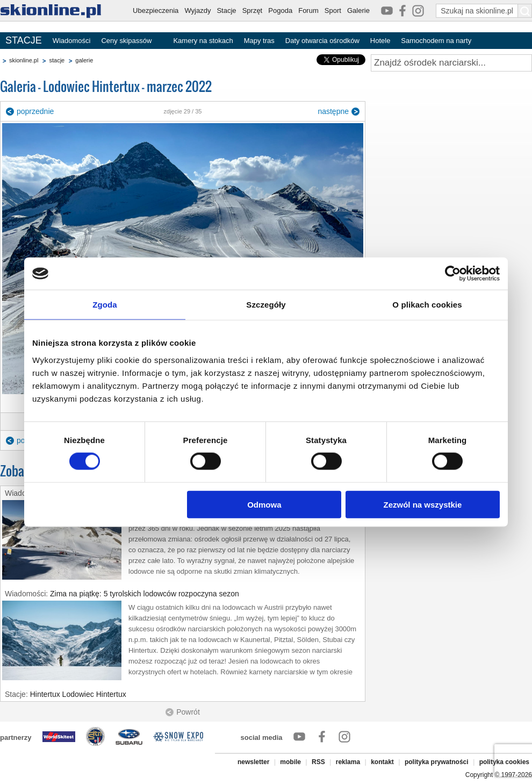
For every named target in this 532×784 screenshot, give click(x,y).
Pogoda (280, 10)
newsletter (253, 762)
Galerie (358, 10)
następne (333, 111)
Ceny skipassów (126, 41)
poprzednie (35, 111)
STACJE (24, 40)
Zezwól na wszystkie (423, 504)
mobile (290, 762)
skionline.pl (24, 60)
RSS (318, 762)
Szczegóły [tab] (266, 305)
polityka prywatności (437, 762)
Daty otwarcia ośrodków (322, 41)
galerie (84, 60)
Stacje (226, 10)
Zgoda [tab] (105, 305)
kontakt (382, 762)
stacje (57, 60)
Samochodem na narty (436, 41)
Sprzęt (253, 10)
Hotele (380, 41)
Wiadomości (72, 41)
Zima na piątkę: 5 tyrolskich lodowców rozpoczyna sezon (145, 594)
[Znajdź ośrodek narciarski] (451, 63)
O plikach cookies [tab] (427, 305)
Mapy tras (259, 41)
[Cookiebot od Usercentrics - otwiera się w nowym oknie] (453, 274)
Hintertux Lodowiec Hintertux (78, 694)
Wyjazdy (197, 10)
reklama (348, 762)
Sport (333, 10)
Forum (308, 10)
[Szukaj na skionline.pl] (525, 11)
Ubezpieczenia (156, 10)
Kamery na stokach (203, 41)
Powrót (188, 712)
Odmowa (264, 504)
